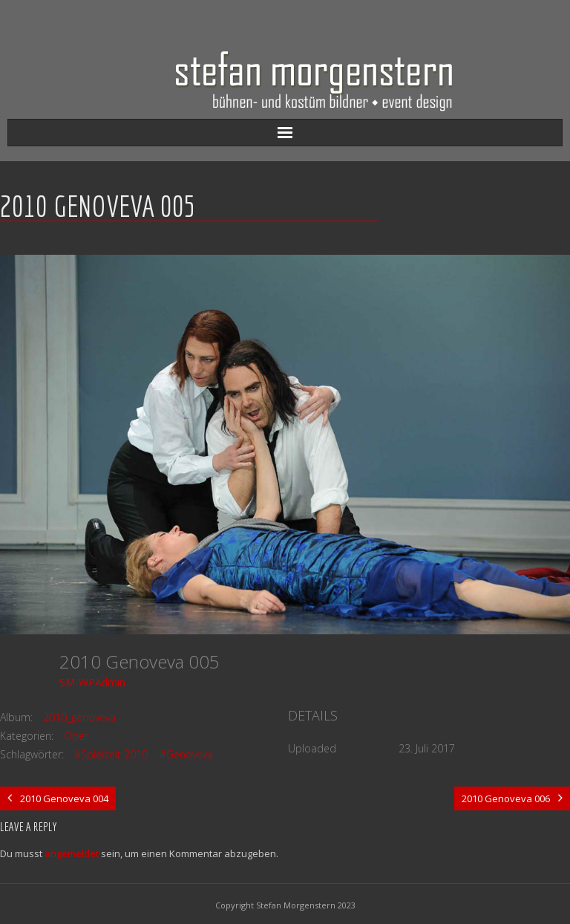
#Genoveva (186, 754)
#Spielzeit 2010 (111, 754)
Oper (76, 736)
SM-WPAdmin (92, 682)
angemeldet (72, 853)
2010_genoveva (79, 717)
